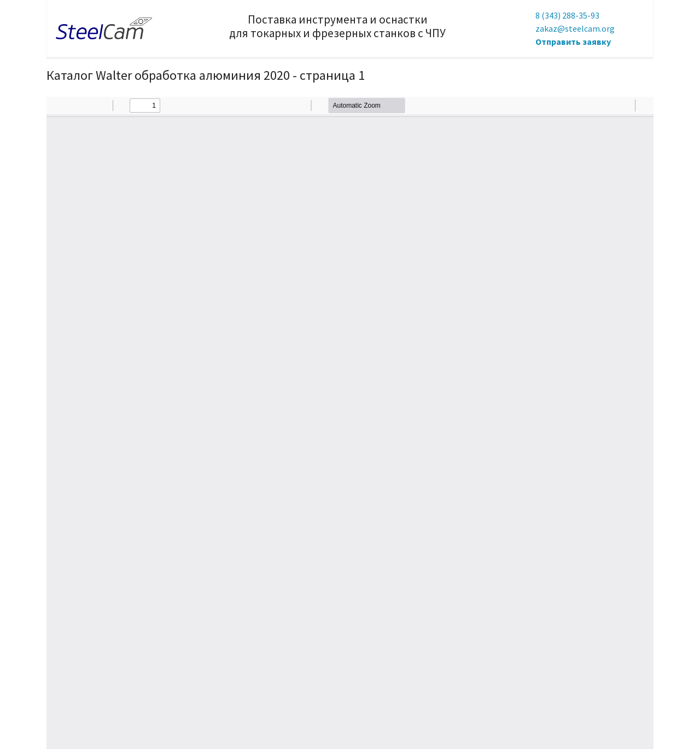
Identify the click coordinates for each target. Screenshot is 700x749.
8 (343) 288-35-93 (567, 15)
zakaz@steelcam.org (575, 28)
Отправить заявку (573, 42)
